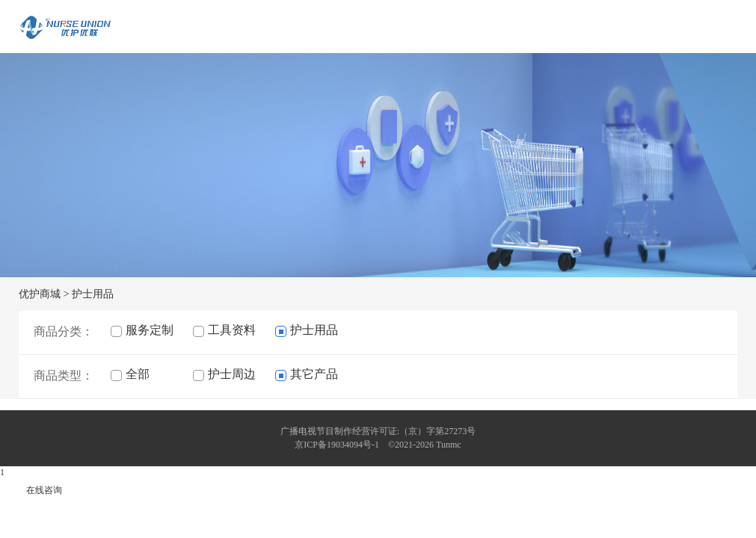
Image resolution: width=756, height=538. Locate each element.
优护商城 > (44, 294)
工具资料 (224, 330)
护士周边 (224, 374)
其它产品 (307, 374)
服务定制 (142, 330)
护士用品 (93, 294)
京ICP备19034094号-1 (337, 445)
